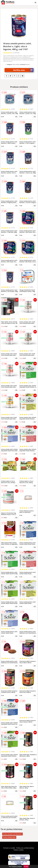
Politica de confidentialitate (25, 848)
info (16, 116)
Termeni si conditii (9, 848)
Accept (26, 866)
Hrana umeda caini (9, 837)
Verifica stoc (23, 70)
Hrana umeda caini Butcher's (12, 834)
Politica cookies (19, 850)
